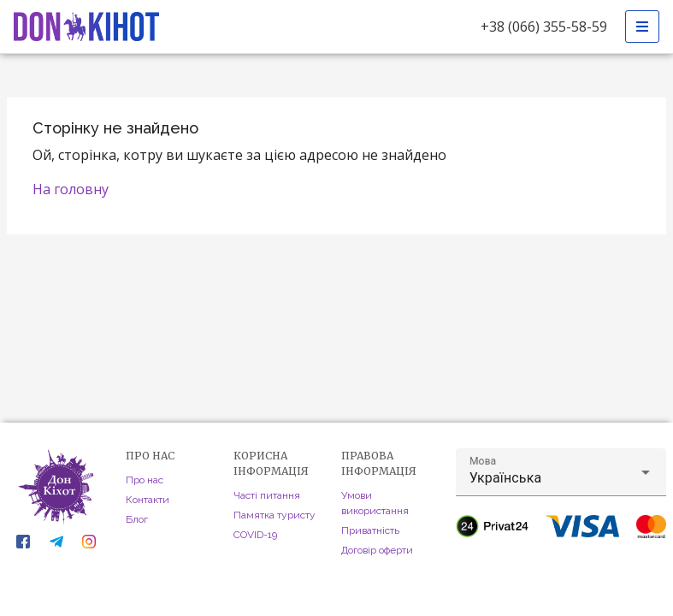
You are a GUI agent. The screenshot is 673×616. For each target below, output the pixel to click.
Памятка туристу (275, 515)
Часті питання (267, 495)
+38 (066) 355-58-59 (544, 27)
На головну (71, 189)
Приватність (370, 530)
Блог (137, 519)
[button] (561, 472)
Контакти (148, 500)
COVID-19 (255, 535)
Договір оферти (377, 550)
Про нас (145, 480)
